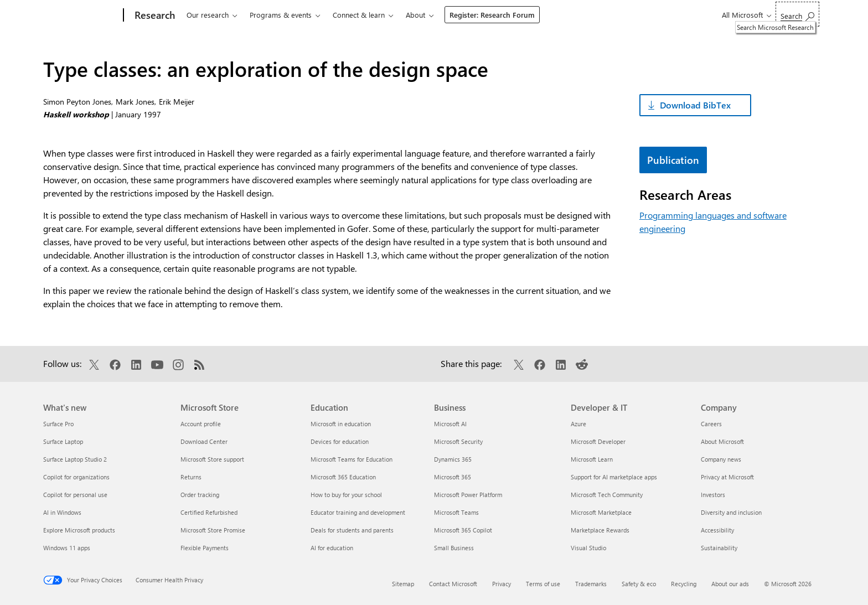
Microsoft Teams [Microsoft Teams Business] (456, 512)
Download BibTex (695, 105)
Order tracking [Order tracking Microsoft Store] (200, 495)
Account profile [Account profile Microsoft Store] (201, 424)
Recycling (684, 584)
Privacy (502, 584)
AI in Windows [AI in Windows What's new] (62, 512)
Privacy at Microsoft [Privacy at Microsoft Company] (727, 477)
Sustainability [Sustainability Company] (719, 548)
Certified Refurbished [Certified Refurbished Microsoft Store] (209, 512)
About (415, 15)
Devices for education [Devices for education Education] (340, 441)
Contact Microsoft (453, 584)
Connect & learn (359, 15)
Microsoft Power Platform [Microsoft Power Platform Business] (468, 495)
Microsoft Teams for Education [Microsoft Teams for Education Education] (352, 459)
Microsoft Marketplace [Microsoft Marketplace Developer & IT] (601, 512)
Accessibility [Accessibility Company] (717, 530)
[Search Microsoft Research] (797, 14)
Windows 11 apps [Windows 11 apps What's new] (67, 548)
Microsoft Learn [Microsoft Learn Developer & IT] (592, 459)
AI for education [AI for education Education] (332, 548)
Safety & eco (639, 584)
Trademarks (591, 584)
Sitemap (403, 584)
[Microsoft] (81, 15)
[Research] (154, 15)
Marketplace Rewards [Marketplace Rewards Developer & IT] (600, 530)
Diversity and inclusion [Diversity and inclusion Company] (731, 512)
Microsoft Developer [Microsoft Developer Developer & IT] (598, 441)
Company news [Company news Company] (721, 459)
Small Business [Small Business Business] (454, 548)
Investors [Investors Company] (713, 495)
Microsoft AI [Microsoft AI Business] (450, 424)
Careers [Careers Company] (711, 424)
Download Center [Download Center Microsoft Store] (204, 441)
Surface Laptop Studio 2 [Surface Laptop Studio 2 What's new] (75, 459)
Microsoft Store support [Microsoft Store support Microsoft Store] (212, 459)
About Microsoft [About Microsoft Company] (722, 441)
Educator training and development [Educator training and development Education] (358, 512)
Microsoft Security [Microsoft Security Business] (458, 441)
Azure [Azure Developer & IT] (578, 424)
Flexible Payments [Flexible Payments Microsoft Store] (205, 548)
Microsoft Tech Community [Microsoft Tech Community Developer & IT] (607, 495)
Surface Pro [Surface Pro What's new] (58, 424)
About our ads (730, 584)
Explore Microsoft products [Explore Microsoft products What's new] (79, 530)
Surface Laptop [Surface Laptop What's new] (63, 441)
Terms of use (543, 584)
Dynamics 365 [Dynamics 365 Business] (453, 459)
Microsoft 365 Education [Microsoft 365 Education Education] (343, 477)
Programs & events (281, 15)
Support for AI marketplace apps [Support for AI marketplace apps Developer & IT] (614, 477)
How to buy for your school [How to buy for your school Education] (346, 495)
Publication (673, 160)
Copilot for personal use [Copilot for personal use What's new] (75, 495)
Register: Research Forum (492, 15)
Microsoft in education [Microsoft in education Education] (341, 424)
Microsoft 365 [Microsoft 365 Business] (453, 477)
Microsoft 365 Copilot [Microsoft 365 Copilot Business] (463, 530)
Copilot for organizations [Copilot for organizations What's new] (76, 477)
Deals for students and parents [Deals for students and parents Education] (352, 530)
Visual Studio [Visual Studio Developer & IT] (588, 548)
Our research (208, 15)
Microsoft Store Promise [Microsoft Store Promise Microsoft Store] (213, 530)
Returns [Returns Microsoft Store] (191, 477)
